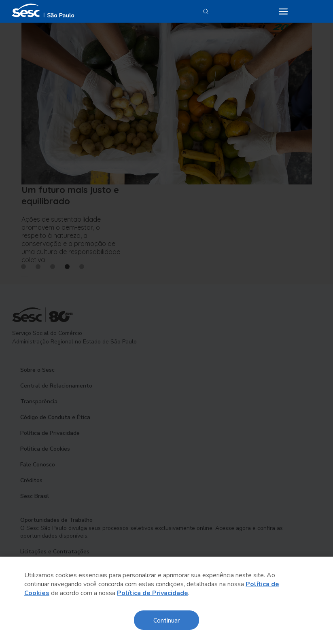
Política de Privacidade (153, 593)
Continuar (166, 620)
